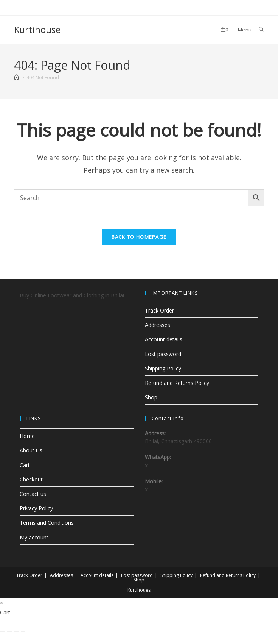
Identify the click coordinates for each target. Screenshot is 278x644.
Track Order (159, 310)
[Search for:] (259, 30)
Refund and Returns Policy (177, 383)
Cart (25, 465)
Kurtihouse (37, 29)
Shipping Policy (163, 368)
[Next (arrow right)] (9, 641)
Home (27, 436)
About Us (31, 450)
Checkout (31, 479)
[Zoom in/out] (3, 631)
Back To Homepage (139, 237)
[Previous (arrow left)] (3, 641)
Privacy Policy (36, 508)
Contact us (33, 494)
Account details (164, 339)
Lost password (163, 354)
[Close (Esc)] (23, 631)
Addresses (158, 325)
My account (34, 537)
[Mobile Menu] (242, 30)
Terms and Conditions (47, 523)
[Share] (16, 631)
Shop (151, 397)
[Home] (16, 77)
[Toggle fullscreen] (9, 631)
